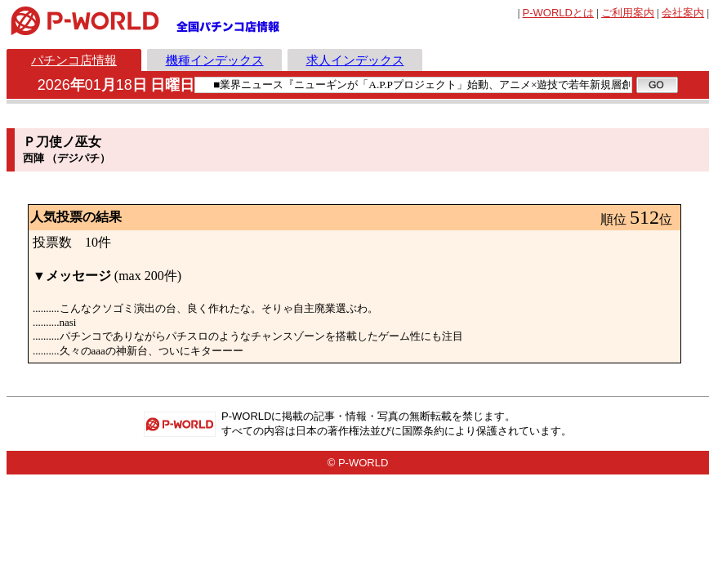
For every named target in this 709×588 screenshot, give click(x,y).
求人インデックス (355, 60)
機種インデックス (215, 60)
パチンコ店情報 (74, 60)
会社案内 (683, 13)
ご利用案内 (628, 13)
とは (558, 13)
